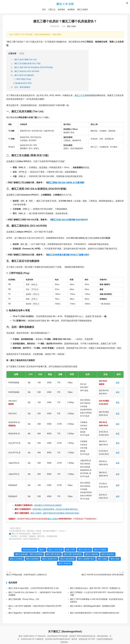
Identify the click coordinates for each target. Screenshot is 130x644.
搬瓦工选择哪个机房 (86, 559)
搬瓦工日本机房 (16, 559)
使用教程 (71, 9)
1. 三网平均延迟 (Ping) (22, 80)
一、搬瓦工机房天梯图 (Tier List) (24, 60)
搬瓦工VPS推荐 (100, 550)
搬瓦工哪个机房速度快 (73, 555)
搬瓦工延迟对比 (108, 555)
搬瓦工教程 (71, 27)
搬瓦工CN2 (70, 550)
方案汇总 (52, 9)
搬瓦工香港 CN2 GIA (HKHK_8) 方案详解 (65, 183)
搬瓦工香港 (115, 559)
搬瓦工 (65, 4)
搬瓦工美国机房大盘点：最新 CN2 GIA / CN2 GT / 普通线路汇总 (95, 589)
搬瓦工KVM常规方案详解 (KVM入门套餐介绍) (67, 255)
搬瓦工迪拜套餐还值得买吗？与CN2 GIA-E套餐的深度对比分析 (95, 613)
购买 (118, 383)
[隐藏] (22, 54)
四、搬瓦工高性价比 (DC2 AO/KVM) (25, 72)
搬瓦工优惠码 (83, 9)
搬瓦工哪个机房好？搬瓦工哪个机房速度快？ (65, 22)
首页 (44, 9)
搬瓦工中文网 (81, 96)
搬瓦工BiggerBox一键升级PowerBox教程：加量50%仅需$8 (32, 613)
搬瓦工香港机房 (65, 564)
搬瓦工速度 (102, 559)
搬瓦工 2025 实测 (55, 550)
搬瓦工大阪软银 (92, 555)
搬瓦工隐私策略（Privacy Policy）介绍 (24, 600)
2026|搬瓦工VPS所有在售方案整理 (48, 506)
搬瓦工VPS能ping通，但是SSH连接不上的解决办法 (27, 575)
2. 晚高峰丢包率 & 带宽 (22, 84)
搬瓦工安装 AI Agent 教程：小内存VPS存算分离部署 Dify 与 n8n (34, 589)
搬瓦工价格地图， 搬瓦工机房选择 (29, 555)
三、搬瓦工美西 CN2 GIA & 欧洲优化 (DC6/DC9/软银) (32, 68)
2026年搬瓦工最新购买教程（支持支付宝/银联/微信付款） (56, 510)
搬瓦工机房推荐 (32, 559)
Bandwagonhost (29, 550)
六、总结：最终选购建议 (21, 87)
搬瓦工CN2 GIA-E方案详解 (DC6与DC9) (69, 220)
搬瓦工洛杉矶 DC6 (50, 559)
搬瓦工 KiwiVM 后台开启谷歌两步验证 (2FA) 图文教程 (103, 575)
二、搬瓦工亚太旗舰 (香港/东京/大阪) (26, 64)
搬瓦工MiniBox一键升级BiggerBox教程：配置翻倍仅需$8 (93, 606)
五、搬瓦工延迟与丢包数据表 (22, 76)
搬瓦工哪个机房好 (53, 555)
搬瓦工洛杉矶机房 (67, 559)
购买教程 (61, 9)
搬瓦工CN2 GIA (84, 550)
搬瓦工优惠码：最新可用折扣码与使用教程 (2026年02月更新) (55, 513)
